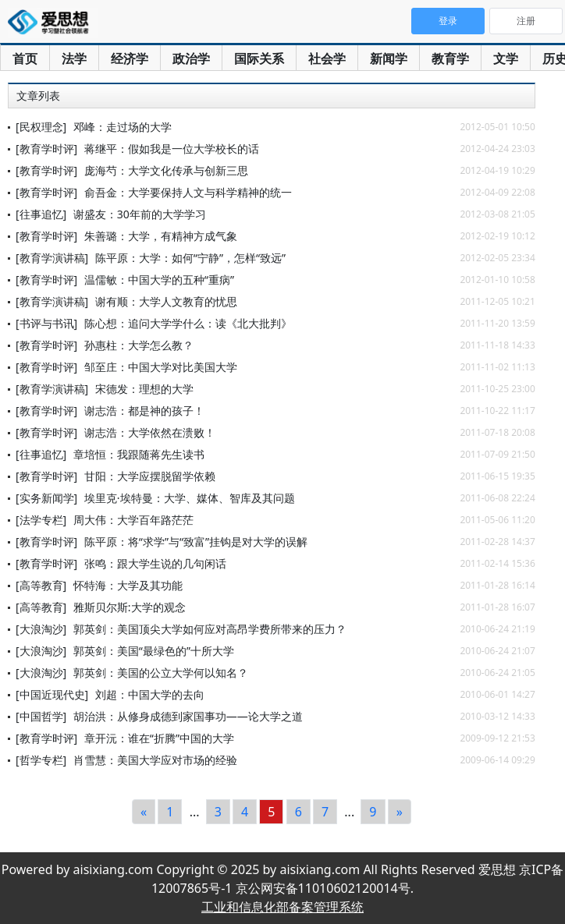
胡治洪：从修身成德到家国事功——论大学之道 (188, 716)
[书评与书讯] (46, 323)
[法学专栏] (41, 520)
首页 (25, 58)
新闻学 (389, 58)
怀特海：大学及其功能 (128, 585)
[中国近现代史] (52, 694)
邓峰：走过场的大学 (123, 127)
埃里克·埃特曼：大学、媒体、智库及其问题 (190, 498)
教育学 (450, 58)
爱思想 (53, 23)
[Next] (400, 812)
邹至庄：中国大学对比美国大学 (161, 367)
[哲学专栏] (41, 760)
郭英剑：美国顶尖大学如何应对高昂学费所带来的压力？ (210, 629)
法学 (74, 58)
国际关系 (259, 58)
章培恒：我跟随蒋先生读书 (139, 454)
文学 (506, 58)
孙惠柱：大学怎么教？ (139, 345)
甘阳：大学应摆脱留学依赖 (150, 476)
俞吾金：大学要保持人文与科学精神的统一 (188, 192)
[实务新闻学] (46, 498)
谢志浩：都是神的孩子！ (144, 411)
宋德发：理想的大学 (144, 389)
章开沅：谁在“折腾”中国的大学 (159, 738)
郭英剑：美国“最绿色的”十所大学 (154, 651)
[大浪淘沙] (41, 629)
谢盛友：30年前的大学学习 (140, 214)
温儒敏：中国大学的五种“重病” (159, 280)
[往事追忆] (41, 214)
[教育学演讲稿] (52, 258)
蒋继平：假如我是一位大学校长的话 (172, 149)
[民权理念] (41, 127)
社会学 (327, 58)
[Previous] (144, 812)
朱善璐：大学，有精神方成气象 (161, 236)
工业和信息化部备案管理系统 (282, 907)
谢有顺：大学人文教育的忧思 (166, 301)
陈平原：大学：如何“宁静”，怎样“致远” (190, 258)
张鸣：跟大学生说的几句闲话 (155, 563)
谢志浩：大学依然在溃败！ (150, 432)
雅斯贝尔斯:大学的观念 (130, 607)
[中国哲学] (41, 716)
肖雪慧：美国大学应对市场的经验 (155, 760)
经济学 (130, 58)
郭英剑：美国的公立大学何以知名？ (161, 673)
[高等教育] (41, 585)
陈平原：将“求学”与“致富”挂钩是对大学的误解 (196, 542)
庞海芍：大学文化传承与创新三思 (166, 170)
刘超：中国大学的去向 (150, 694)
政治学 (191, 58)
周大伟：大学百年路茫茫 (133, 520)
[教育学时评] (46, 149)
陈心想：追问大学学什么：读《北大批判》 (188, 323)
